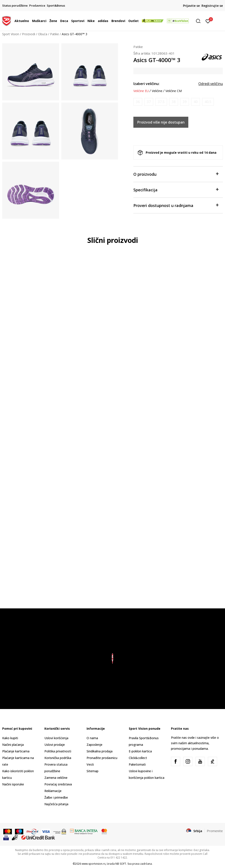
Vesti (90, 764)
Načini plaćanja (13, 745)
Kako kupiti (10, 738)
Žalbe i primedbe (56, 797)
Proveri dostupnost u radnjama (176, 205)
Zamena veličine (56, 778)
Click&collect (138, 758)
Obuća (43, 34)
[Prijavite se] (208, 21)
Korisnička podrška (58, 758)
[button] (200, 21)
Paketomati (137, 764)
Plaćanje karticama (16, 751)
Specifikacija (176, 189)
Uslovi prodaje (55, 745)
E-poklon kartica (140, 751)
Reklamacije (53, 791)
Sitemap (93, 771)
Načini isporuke (13, 784)
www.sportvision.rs (94, 864)
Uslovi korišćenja (56, 738)
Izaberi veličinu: (146, 84)
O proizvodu (176, 174)
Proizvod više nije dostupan (161, 122)
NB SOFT (121, 864)
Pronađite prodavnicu (102, 758)
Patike (54, 34)
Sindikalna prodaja (100, 751)
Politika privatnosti (58, 751)
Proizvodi (29, 34)
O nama (92, 738)
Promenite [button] (215, 831)
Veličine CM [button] (174, 91)
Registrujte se (212, 6)
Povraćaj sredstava (58, 784)
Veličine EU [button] (141, 91)
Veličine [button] (157, 91)
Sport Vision (11, 34)
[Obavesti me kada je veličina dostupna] (138, 102)
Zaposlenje (94, 745)
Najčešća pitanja (56, 804)
